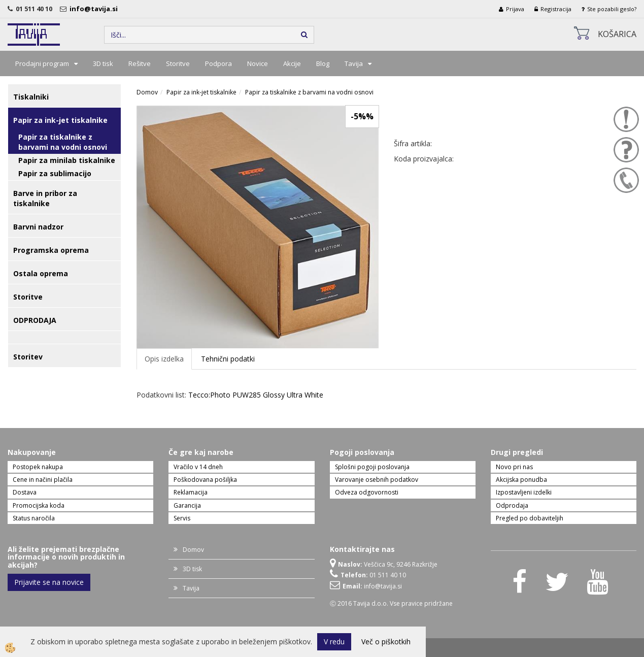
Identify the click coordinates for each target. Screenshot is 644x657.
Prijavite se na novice (49, 582)
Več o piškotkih (386, 642)
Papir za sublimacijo (55, 173)
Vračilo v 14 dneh (198, 467)
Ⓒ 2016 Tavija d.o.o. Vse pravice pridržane (391, 603)
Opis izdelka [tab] (164, 359)
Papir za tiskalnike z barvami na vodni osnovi (63, 142)
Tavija (354, 63)
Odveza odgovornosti (367, 492)
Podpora (218, 63)
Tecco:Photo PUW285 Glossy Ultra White (256, 395)
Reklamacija (191, 492)
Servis (182, 518)
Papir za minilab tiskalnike (67, 160)
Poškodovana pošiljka (205, 480)
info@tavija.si (95, 9)
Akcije (292, 63)
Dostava (25, 492)
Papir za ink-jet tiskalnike (201, 92)
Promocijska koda (39, 505)
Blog (323, 63)
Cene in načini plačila (43, 480)
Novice (258, 63)
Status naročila (34, 518)
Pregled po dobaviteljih (530, 518)
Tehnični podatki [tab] (228, 359)
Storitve (178, 63)
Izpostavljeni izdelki (524, 492)
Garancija (187, 505)
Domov (147, 92)
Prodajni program (42, 63)
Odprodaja (512, 505)
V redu (334, 642)
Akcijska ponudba (521, 480)
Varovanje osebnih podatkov (377, 480)
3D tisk (103, 63)
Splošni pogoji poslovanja (372, 467)
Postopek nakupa (38, 467)
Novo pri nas (514, 467)
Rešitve (140, 63)
